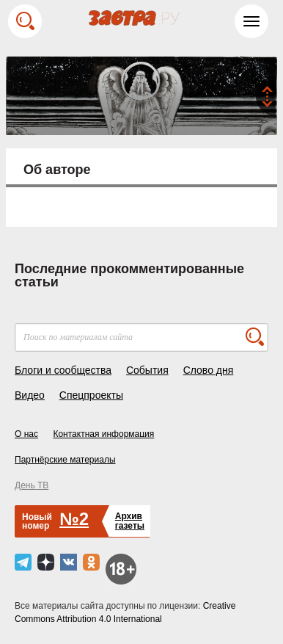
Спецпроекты (91, 395)
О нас (26, 434)
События (147, 370)
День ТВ (32, 485)
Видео (30, 395)
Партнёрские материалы (65, 460)
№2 (74, 519)
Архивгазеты (130, 521)
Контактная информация (103, 434)
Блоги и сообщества (63, 370)
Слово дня (209, 370)
